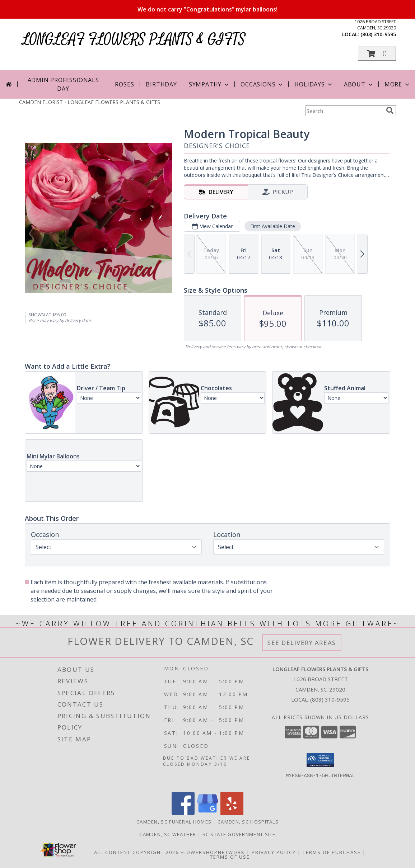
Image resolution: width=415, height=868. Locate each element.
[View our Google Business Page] (207, 813)
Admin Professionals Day (63, 84)
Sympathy (209, 84)
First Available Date (273, 226)
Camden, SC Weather (168, 834)
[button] (377, 54)
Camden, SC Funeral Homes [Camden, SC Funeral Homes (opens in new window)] (174, 822)
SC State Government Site (239, 834)
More (398, 84)
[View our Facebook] (183, 813)
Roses (124, 84)
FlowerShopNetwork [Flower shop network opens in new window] (213, 852)
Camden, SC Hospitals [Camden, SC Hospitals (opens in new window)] (248, 822)
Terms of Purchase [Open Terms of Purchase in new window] (332, 852)
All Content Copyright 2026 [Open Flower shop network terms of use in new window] (136, 852)
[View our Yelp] (232, 813)
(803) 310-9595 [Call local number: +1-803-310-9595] (378, 34)
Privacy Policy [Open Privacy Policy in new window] (274, 852)
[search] (390, 110)
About (359, 84)
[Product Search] (344, 111)
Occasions (262, 84)
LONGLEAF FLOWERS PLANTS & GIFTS (134, 40)
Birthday (161, 84)
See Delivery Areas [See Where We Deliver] (302, 643)
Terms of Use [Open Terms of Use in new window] (230, 857)
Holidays (314, 84)
